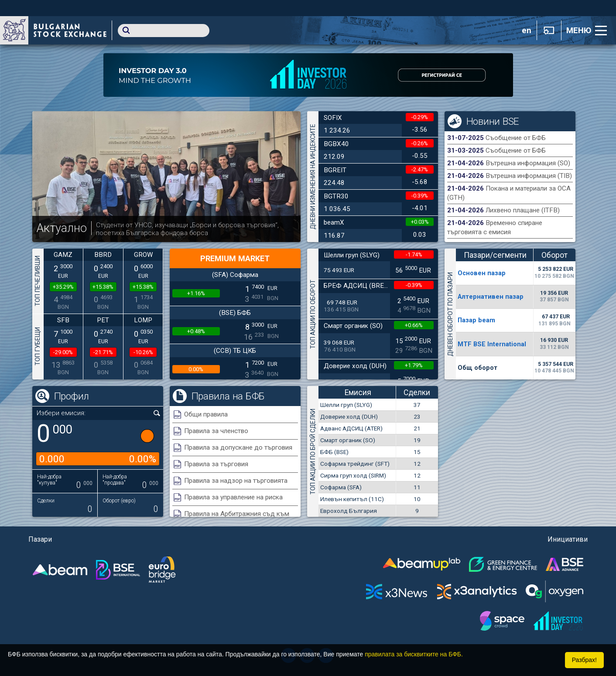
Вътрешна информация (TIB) (529, 176)
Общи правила (206, 414)
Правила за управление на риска (233, 497)
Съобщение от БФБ (516, 138)
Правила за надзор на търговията (236, 481)
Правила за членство (216, 431)
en (527, 31)
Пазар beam (476, 320)
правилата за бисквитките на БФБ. (414, 654)
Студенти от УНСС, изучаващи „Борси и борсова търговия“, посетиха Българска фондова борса (187, 229)
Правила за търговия (216, 464)
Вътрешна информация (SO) (528, 163)
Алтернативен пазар (491, 297)
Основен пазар (482, 273)
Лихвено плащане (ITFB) (523, 210)
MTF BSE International (492, 344)
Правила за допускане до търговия (238, 447)
